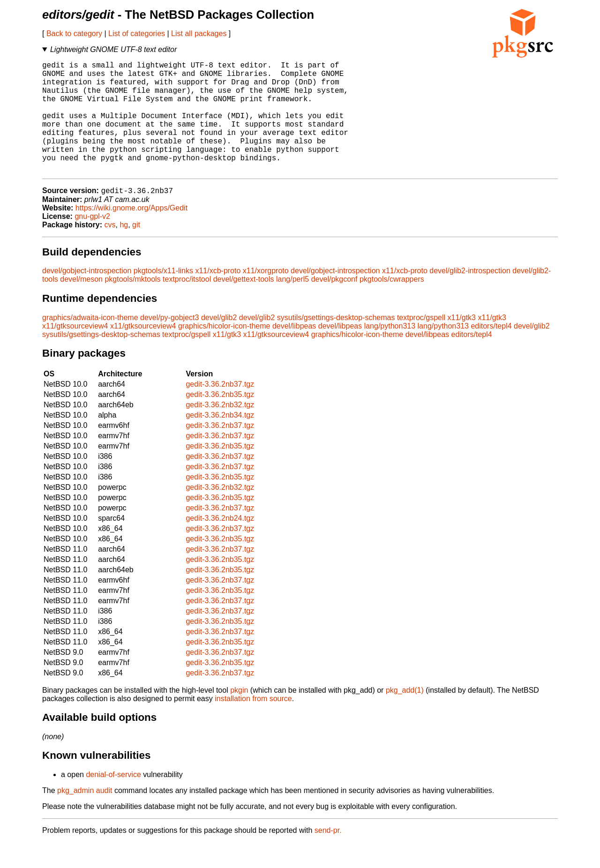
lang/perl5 (292, 305)
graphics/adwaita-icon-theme (90, 343)
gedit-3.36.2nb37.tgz (220, 410)
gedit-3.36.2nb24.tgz (220, 544)
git (136, 251)
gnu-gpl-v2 (92, 242)
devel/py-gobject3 (169, 343)
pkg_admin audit (85, 816)
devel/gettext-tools (244, 305)
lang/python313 (390, 352)
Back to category (74, 34)
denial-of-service (113, 800)
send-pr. (328, 856)
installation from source (253, 724)
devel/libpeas (294, 352)
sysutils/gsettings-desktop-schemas (336, 343)
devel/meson (81, 305)
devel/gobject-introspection (87, 296)
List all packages (199, 34)
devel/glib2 (219, 343)
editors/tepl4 (491, 352)
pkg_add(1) (405, 716)
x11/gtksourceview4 (75, 352)
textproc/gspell (421, 343)
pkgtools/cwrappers (392, 305)
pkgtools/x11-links (163, 296)
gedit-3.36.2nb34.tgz (220, 441)
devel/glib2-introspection (470, 296)
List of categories (137, 34)
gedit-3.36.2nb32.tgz (220, 430)
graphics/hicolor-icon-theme (224, 352)
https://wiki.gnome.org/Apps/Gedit (131, 234)
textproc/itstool (187, 305)
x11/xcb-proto (218, 296)
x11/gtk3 (462, 343)
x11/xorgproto (266, 296)
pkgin (239, 716)
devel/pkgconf (334, 305)
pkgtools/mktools (132, 305)
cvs (110, 251)
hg (124, 251)
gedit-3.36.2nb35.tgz (220, 420)
